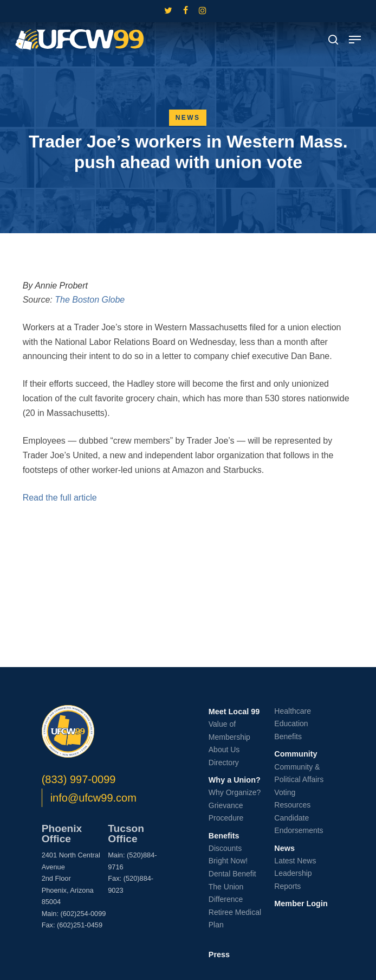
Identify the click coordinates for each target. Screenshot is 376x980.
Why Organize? (235, 792)
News (188, 118)
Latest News (295, 861)
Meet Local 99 (234, 712)
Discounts (225, 848)
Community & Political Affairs (299, 773)
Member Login (301, 904)
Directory (224, 763)
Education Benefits (291, 730)
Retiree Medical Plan (235, 919)
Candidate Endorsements (299, 824)
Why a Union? (235, 780)
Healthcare (293, 711)
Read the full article (60, 498)
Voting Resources (292, 799)
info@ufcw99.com (93, 798)
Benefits (224, 836)
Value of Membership (229, 731)
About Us (224, 750)
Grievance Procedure (226, 812)
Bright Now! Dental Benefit (232, 867)
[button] (355, 40)
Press (219, 955)
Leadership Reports (293, 880)
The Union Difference (226, 893)
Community (296, 754)
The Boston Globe (90, 300)
